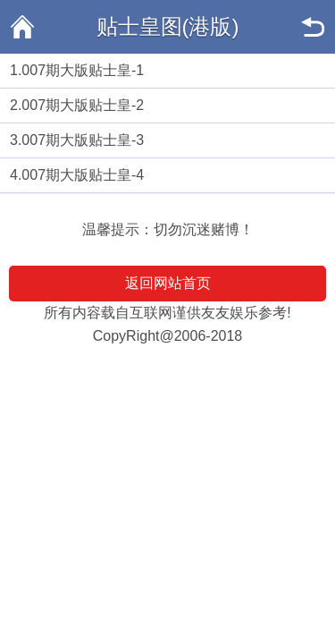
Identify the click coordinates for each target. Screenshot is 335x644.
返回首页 (22, 27)
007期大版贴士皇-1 (83, 70)
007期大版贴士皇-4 (83, 175)
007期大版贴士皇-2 (83, 105)
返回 (313, 27)
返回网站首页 (168, 283)
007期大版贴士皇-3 (83, 140)
